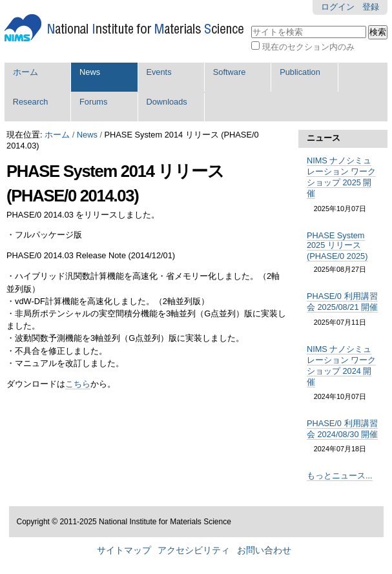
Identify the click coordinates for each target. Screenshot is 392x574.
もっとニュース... (340, 476)
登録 (371, 7)
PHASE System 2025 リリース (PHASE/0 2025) (337, 246)
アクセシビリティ (194, 550)
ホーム (26, 72)
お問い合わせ (264, 550)
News (90, 72)
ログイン (338, 7)
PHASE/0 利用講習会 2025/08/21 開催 (342, 302)
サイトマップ (124, 550)
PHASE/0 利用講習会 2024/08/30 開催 (342, 429)
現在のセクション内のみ (308, 47)
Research (31, 102)
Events (159, 72)
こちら (78, 384)
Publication (300, 72)
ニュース (324, 138)
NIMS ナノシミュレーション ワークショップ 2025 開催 (342, 177)
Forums (93, 102)
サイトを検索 (251, 24)
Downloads (166, 102)
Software (230, 72)
